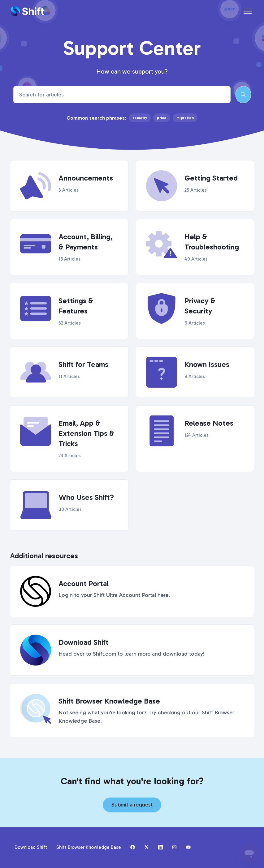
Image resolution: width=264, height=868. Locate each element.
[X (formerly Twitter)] (147, 848)
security (140, 118)
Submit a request (132, 805)
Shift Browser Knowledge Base (89, 847)
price (162, 118)
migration (185, 118)
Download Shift (31, 847)
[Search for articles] (122, 95)
